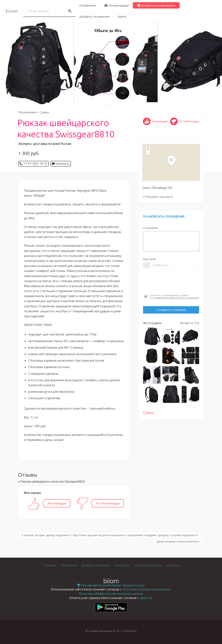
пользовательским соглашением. (147, 589)
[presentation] (171, 281)
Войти (122, 16)
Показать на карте (159, 197)
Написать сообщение (164, 217)
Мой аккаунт (123, 565)
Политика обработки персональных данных (111, 594)
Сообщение (150, 228)
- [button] (148, 153)
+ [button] (148, 150)
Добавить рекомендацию (156, 5)
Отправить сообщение (171, 310)
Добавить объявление (94, 16)
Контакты (173, 565)
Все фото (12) (190, 323)
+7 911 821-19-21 (35, 164)
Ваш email (149, 259)
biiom (12, 11)
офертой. (146, 598)
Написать (61, 164)
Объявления (88, 5)
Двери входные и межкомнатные (177, 541)
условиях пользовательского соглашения (176, 298)
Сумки (44, 112)
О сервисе (50, 565)
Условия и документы (149, 565)
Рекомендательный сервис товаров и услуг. (111, 585)
